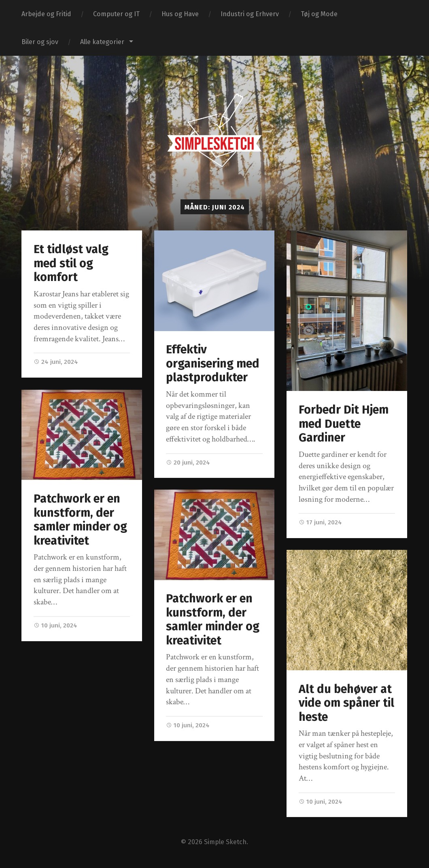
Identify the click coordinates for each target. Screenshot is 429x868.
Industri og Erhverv (250, 14)
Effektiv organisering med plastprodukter (213, 363)
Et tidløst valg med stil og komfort (71, 263)
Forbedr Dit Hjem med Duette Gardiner (344, 424)
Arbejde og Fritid (46, 14)
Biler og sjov (40, 42)
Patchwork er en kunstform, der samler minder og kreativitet (80, 520)
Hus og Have (180, 14)
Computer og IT (116, 14)
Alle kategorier (102, 42)
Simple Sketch (225, 842)
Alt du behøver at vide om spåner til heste (346, 703)
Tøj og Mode (319, 14)
